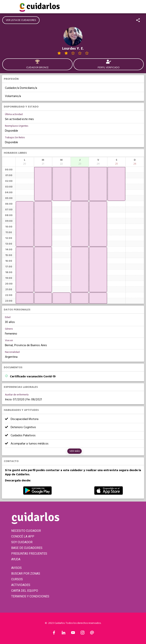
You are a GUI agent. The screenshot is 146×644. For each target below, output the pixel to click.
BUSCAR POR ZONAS (26, 574)
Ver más (75, 451)
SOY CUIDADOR (22, 542)
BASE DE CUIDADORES (27, 548)
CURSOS (17, 579)
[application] (25, 224)
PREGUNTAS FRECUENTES (29, 554)
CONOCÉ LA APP (23, 536)
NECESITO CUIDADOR (26, 531)
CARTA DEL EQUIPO (25, 591)
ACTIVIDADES (21, 585)
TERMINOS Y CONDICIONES (30, 596)
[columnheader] (25, 162)
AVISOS (16, 568)
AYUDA (16, 559)
